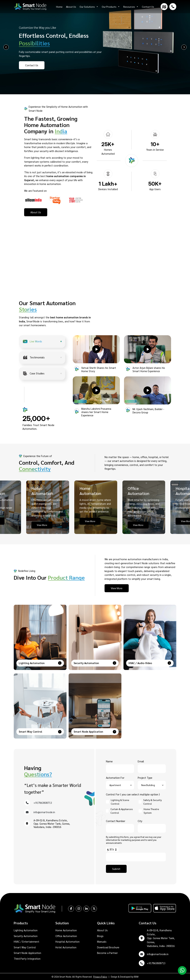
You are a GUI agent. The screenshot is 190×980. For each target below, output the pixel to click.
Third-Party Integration (27, 959)
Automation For (120, 781)
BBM (136, 977)
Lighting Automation (26, 930)
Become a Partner (107, 953)
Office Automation (66, 936)
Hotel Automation (66, 947)
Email (152, 765)
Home (59, 7)
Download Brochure (108, 947)
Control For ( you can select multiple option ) (133, 794)
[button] (96, 349)
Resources (131, 7)
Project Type (152, 781)
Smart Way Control (25, 947)
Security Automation (26, 936)
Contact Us (148, 7)
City (152, 825)
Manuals (102, 941)
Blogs (100, 936)
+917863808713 (43, 803)
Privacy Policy (100, 977)
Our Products (111, 7)
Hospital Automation (67, 941)
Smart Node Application (27, 953)
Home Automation (66, 930)
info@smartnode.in (44, 812)
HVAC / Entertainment (26, 941)
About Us (71, 7)
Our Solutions (89, 7)
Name (120, 765)
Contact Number (120, 825)
